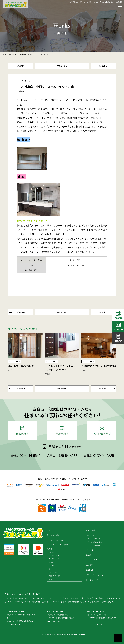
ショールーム (92, 536)
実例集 (12, 54)
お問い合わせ (92, 570)
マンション (52, 552)
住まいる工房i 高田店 (95, 542)
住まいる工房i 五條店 (95, 539)
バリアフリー (53, 573)
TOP (5, 54)
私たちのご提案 (54, 536)
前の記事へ (21, 66)
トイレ (51, 569)
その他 (51, 580)
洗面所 (51, 562)
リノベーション (24, 81)
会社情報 (90, 565)
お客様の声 (91, 531)
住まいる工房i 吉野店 (95, 546)
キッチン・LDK (54, 559)
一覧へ (62, 66)
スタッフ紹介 (92, 560)
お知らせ (90, 555)
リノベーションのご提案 (57, 545)
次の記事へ (103, 66)
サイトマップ (92, 580)
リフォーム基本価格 (55, 541)
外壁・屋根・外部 (55, 576)
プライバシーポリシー (96, 575)
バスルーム (52, 566)
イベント (90, 550)
